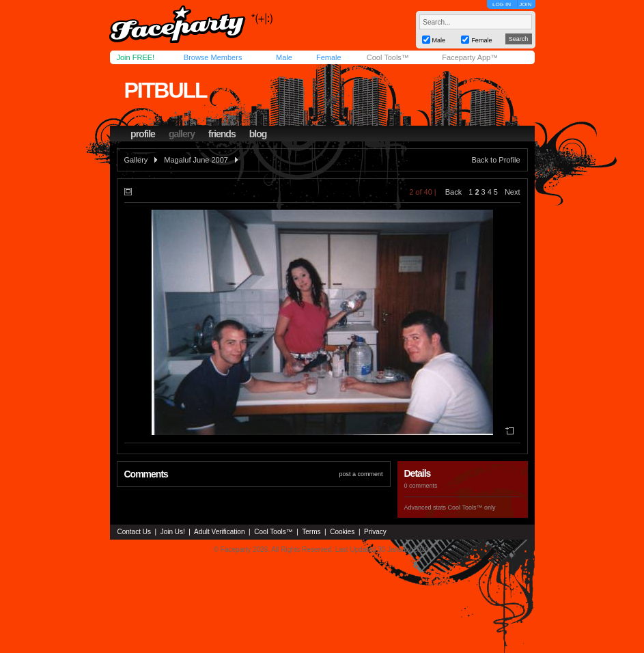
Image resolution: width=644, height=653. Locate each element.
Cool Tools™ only (472, 508)
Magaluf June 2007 (196, 160)
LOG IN (502, 4)
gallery (182, 134)
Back (453, 192)
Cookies (342, 532)
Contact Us (134, 532)
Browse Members (213, 57)
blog (258, 134)
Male (284, 57)
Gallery (136, 160)
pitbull (165, 90)
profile (143, 134)
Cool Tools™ (388, 57)
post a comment (361, 474)
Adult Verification (220, 532)
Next (513, 192)
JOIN (525, 4)
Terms (311, 532)
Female (329, 57)
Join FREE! (136, 57)
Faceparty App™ (470, 57)
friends (222, 134)
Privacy (375, 532)
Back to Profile (496, 160)
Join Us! (173, 532)
